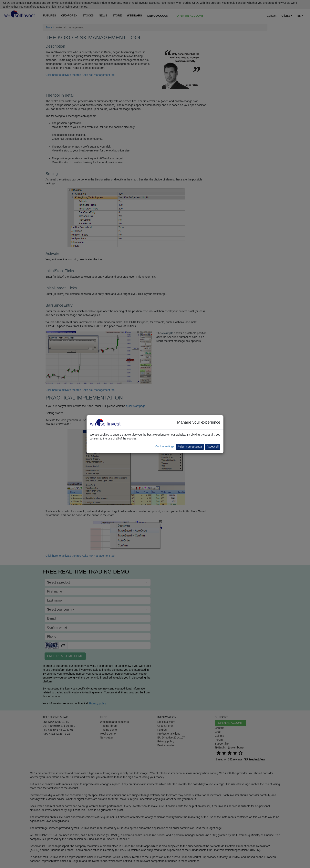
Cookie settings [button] (165, 446)
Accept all (213, 447)
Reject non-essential (190, 447)
